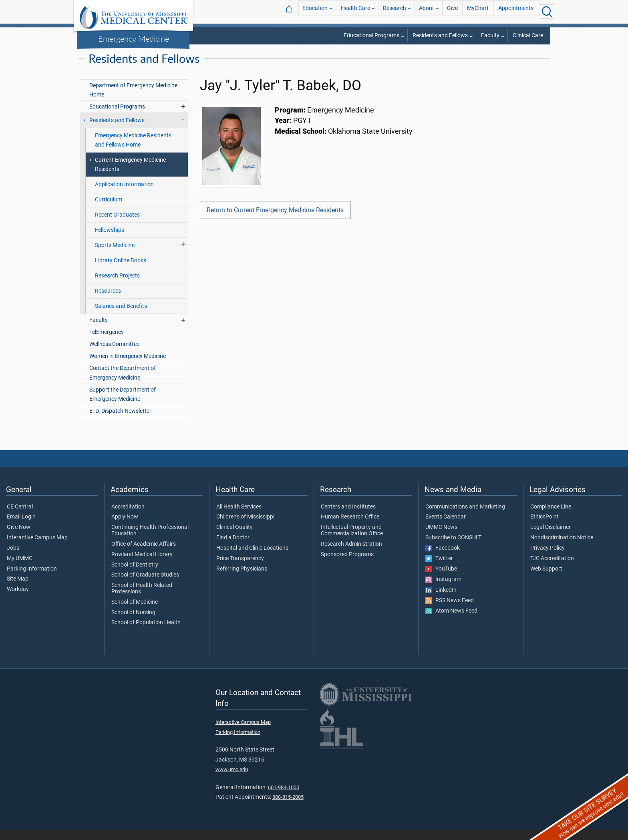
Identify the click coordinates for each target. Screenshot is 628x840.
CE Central (20, 517)
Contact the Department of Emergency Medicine (123, 383)
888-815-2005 (288, 807)
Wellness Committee (114, 355)
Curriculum (109, 210)
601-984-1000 (284, 798)
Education (315, 11)
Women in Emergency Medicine (128, 367)
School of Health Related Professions (142, 599)
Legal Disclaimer (551, 538)
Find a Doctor (233, 548)
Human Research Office (350, 527)
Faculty (490, 35)
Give (452, 11)
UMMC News (441, 538)
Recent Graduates (117, 225)
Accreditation (128, 517)
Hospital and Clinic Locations (252, 559)
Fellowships (110, 240)
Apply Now (125, 527)
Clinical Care (528, 35)
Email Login (21, 527)
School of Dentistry (135, 575)
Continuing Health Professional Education (150, 541)
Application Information (124, 195)
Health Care (355, 11)
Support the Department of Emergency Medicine (123, 405)
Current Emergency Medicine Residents (130, 175)
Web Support (546, 579)
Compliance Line (551, 517)
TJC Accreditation (552, 569)
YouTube (441, 579)
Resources (108, 301)
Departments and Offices (345, 52)
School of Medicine (135, 613)
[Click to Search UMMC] (547, 12)
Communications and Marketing (465, 517)
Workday (18, 600)
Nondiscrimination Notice (562, 548)
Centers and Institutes (348, 517)
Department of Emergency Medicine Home (133, 100)
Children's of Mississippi (245, 527)
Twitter (439, 569)
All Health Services (239, 517)
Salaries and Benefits (121, 317)
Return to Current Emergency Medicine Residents (275, 220)
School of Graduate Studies (145, 585)
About (427, 11)
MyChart (478, 11)
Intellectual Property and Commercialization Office (352, 541)
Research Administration (351, 555)
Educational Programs (371, 35)
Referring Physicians (242, 579)
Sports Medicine (115, 256)
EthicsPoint (544, 527)
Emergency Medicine (134, 38)
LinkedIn (441, 601)
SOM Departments (406, 52)
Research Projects (117, 286)
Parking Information (32, 579)
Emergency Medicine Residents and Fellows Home (133, 151)
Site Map (18, 589)
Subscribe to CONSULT (453, 548)
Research (395, 11)
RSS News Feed (450, 611)
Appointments (516, 11)
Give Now (19, 538)
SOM (299, 52)
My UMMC (20, 569)
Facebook (443, 559)
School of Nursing (133, 623)
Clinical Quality (234, 538)
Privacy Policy (547, 559)
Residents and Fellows (440, 35)
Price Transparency (240, 569)
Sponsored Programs (347, 565)
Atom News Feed (451, 621)
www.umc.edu (232, 780)
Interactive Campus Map (37, 548)
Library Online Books (121, 271)
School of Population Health (146, 633)
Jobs (13, 559)
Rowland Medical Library (142, 565)
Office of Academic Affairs (144, 555)
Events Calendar (446, 527)
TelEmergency (107, 343)
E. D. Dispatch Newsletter (120, 421)
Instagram (443, 590)
